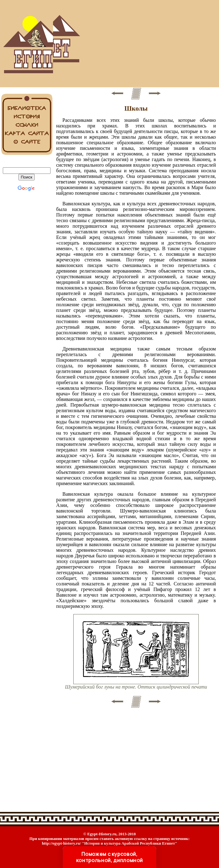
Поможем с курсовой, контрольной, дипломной (109, 857)
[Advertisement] (136, 44)
